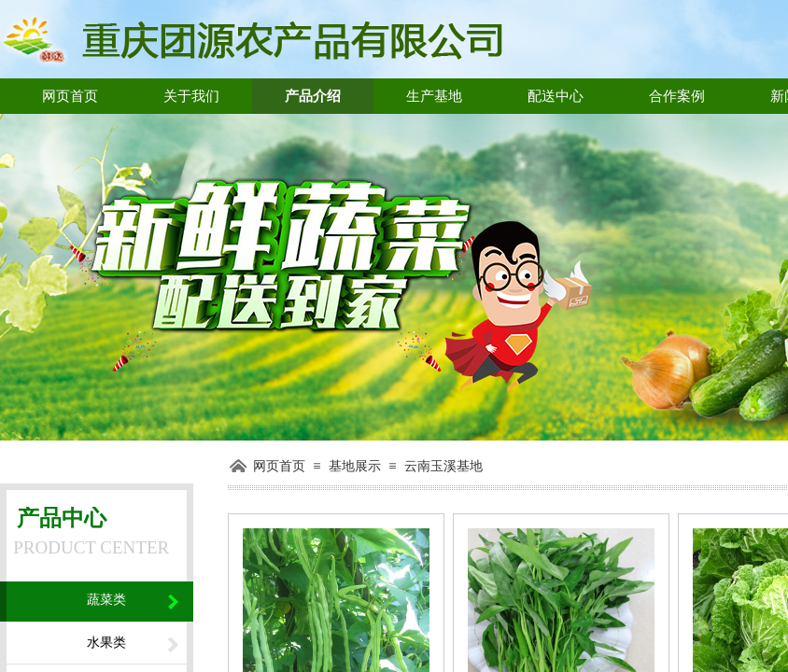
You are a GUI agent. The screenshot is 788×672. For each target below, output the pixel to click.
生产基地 (434, 96)
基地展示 (355, 466)
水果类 (106, 643)
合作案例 (677, 96)
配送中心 (556, 96)
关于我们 (191, 96)
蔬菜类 (106, 600)
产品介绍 (313, 96)
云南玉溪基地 (443, 466)
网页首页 (70, 96)
